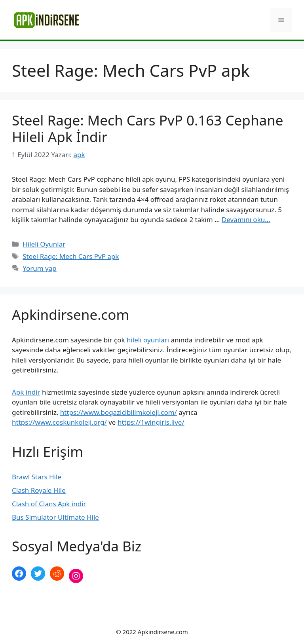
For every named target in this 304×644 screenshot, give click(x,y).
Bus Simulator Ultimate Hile (55, 517)
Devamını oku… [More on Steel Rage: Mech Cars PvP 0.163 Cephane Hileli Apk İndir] (246, 219)
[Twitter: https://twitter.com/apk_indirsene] (38, 574)
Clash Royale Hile (39, 490)
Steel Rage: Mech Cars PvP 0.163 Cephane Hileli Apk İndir (148, 128)
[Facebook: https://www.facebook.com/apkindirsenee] (19, 574)
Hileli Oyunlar (44, 244)
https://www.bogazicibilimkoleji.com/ (119, 412)
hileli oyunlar (147, 340)
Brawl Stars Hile (37, 477)
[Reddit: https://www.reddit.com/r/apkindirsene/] (57, 574)
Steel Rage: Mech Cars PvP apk (71, 256)
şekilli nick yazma (39, 602)
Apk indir (26, 392)
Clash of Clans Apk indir (49, 504)
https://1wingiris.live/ (151, 422)
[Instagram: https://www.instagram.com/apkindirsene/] (76, 576)
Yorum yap (40, 268)
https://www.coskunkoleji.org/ (59, 422)
